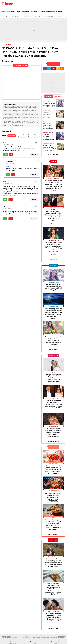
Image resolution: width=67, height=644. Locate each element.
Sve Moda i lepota (53, 442)
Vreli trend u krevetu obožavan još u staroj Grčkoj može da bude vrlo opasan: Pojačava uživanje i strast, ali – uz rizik (53, 618)
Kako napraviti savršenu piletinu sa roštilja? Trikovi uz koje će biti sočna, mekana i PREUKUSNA (53, 497)
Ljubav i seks (29, 12)
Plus (29, 135)
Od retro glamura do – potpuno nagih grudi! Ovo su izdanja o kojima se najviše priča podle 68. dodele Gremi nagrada (53, 216)
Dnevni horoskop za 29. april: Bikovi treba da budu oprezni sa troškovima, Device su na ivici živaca (53, 341)
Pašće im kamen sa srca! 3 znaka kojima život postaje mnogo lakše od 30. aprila (49, 104)
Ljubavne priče (27, 16)
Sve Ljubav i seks (53, 628)
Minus (36, 135)
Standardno (12, 136)
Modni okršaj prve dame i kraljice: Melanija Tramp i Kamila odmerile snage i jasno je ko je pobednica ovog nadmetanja (49, 115)
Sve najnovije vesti (53, 155)
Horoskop (59, 12)
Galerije (53, 12)
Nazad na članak (7, 61)
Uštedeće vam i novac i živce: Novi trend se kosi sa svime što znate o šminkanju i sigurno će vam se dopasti (53, 432)
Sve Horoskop (53, 350)
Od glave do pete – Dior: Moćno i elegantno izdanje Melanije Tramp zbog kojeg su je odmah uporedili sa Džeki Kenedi (53, 405)
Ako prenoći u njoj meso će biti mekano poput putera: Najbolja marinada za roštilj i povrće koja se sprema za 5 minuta (53, 524)
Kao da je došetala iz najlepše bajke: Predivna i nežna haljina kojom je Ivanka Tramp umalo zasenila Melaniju (53, 378)
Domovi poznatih (48, 16)
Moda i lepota (11, 12)
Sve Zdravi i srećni (53, 534)
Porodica (37, 12)
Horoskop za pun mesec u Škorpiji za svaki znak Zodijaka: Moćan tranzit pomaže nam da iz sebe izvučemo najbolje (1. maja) (53, 313)
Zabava (48, 12)
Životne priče (16, 16)
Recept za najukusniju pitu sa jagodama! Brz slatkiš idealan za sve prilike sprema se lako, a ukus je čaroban (53, 470)
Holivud (59, 16)
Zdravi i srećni (20, 12)
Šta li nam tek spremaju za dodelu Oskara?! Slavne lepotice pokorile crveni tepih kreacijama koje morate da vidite (53, 184)
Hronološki (21, 135)
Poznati (4, 12)
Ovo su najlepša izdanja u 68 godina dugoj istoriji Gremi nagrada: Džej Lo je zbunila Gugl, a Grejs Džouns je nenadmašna (53, 247)
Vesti (7, 16)
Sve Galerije (53, 260)
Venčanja (37, 16)
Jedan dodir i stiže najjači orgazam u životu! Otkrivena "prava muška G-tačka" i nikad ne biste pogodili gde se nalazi (53, 590)
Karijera (42, 12)
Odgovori (34, 155)
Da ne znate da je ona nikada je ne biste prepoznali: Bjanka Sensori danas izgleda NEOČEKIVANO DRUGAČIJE (49, 137)
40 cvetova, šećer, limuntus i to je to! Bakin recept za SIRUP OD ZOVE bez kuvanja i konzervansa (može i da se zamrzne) (49, 148)
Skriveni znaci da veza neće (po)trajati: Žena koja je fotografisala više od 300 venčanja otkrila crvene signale (53, 563)
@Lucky (8, 166)
